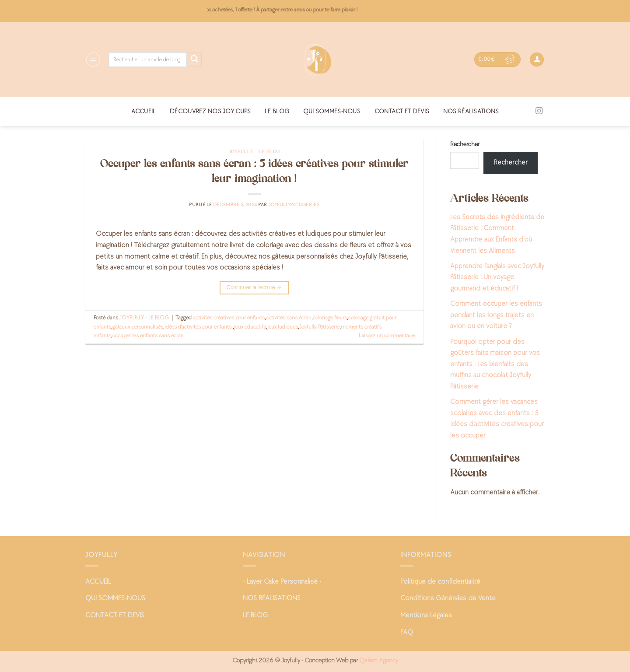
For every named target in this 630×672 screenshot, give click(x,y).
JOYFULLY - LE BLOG (254, 152)
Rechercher (465, 144)
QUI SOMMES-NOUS (332, 111)
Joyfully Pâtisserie (319, 327)
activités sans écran (289, 318)
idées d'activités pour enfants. (199, 327)
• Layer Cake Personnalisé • (282, 582)
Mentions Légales (426, 615)
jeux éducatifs (250, 327)
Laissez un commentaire (387, 336)
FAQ (407, 632)
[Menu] (93, 59)
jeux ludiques (283, 327)
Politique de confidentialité (440, 582)
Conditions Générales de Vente (448, 598)
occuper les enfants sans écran (148, 336)
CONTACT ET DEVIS (402, 111)
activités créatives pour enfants (229, 318)
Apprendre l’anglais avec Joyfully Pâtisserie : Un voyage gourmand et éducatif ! (497, 277)
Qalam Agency (379, 660)
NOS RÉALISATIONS (471, 111)
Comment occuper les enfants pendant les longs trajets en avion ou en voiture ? (496, 315)
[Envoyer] (194, 59)
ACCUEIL (144, 111)
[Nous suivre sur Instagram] (539, 111)
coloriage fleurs (330, 318)
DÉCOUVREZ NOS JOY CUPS (210, 111)
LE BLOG (277, 111)
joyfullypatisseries (294, 205)
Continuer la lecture (254, 288)
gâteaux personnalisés (138, 327)
